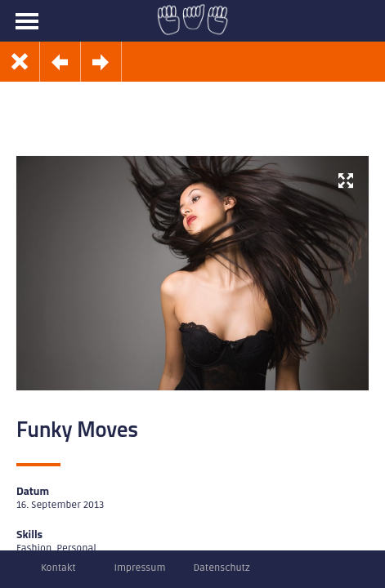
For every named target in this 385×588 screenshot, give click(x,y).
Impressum (140, 568)
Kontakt (58, 568)
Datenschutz (221, 568)
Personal (76, 548)
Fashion (34, 548)
